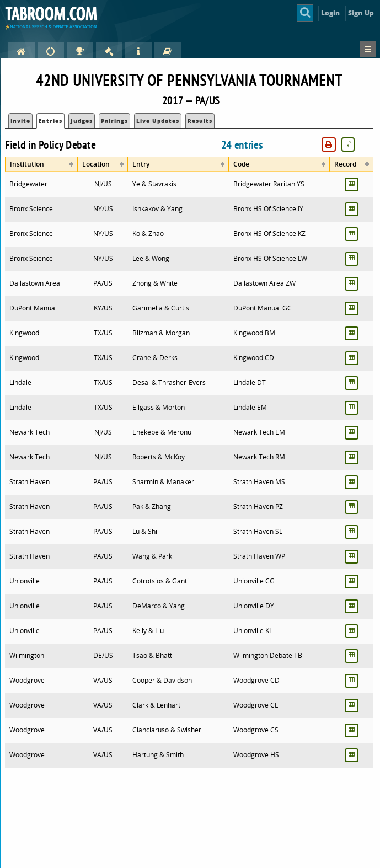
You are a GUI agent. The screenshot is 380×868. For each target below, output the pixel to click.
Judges (82, 121)
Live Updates (158, 121)
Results (200, 121)
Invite (20, 121)
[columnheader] (41, 164)
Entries (50, 121)
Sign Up (361, 13)
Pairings (114, 121)
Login (331, 13)
